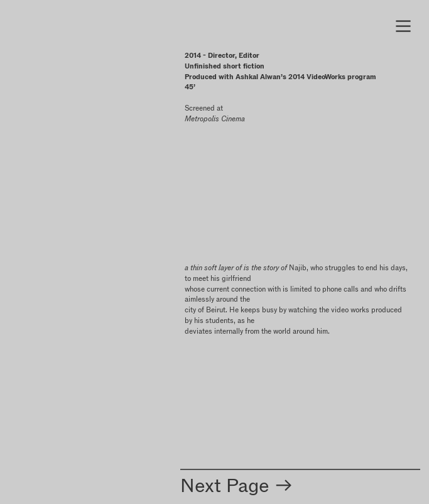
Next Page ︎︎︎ (237, 485)
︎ (403, 26)
